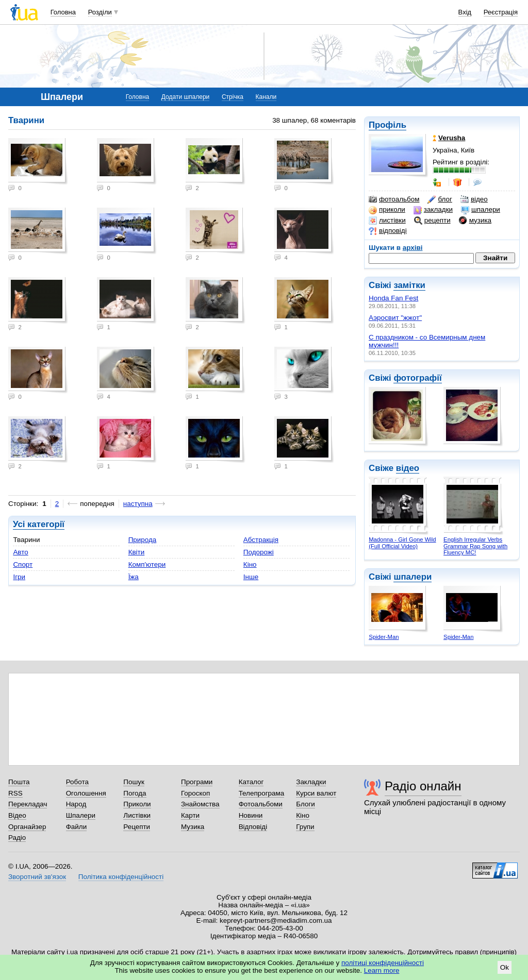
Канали (266, 97)
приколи (387, 210)
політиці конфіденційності (383, 963)
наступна (138, 504)
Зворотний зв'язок (37, 877)
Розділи (100, 12)
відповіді (388, 231)
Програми (197, 782)
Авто (20, 552)
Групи (305, 827)
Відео (17, 815)
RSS (15, 793)
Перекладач (28, 804)
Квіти (137, 552)
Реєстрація (501, 12)
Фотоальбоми (261, 804)
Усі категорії (39, 524)
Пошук (134, 782)
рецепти (432, 221)
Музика (193, 827)
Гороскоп (195, 793)
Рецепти (137, 827)
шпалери (481, 210)
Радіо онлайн (423, 786)
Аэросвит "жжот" (395, 318)
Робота (77, 782)
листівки (387, 221)
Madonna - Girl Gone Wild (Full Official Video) (402, 543)
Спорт (23, 564)
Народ (76, 804)
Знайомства (200, 804)
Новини (251, 815)
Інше (251, 577)
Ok (505, 967)
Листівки (137, 815)
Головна (63, 12)
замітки (409, 285)
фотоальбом (394, 199)
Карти (190, 815)
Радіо (17, 838)
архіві (413, 248)
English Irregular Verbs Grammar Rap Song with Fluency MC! (475, 546)
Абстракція (261, 540)
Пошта (19, 782)
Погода (135, 793)
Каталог (251, 782)
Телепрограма (262, 793)
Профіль (387, 125)
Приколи (137, 804)
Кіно (250, 564)
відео (474, 199)
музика (475, 221)
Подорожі (259, 552)
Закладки (311, 782)
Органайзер (27, 827)
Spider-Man (384, 637)
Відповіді (253, 827)
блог (440, 199)
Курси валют (316, 793)
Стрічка (233, 97)
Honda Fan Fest (393, 298)
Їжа (134, 577)
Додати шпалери (185, 97)
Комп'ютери (147, 564)
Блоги (306, 804)
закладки (433, 210)
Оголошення (86, 793)
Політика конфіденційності (121, 877)
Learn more (382, 970)
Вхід (465, 12)
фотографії (417, 378)
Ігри (19, 577)
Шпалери (81, 815)
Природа (143, 540)
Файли (77, 827)
